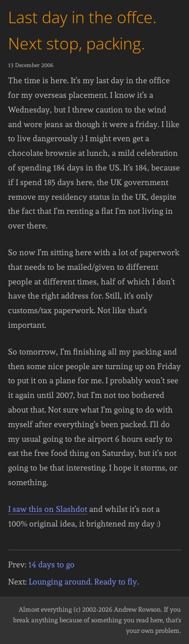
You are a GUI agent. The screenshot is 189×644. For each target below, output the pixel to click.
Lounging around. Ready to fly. (84, 582)
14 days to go (51, 565)
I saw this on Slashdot (48, 509)
